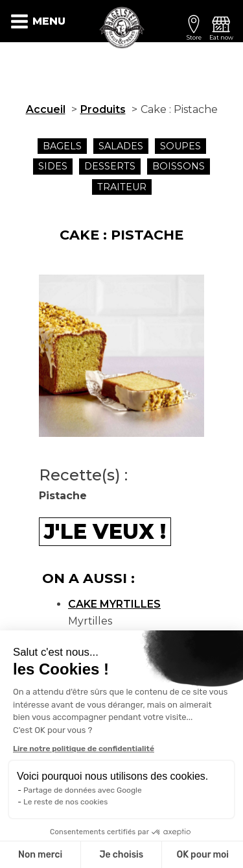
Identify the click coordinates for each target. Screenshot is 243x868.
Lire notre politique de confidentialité (84, 749)
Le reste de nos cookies (65, 802)
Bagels (62, 146)
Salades (121, 146)
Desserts (110, 166)
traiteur (122, 187)
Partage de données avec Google (83, 790)
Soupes (180, 146)
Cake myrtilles (114, 604)
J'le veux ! (105, 531)
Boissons (179, 166)
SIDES (53, 166)
